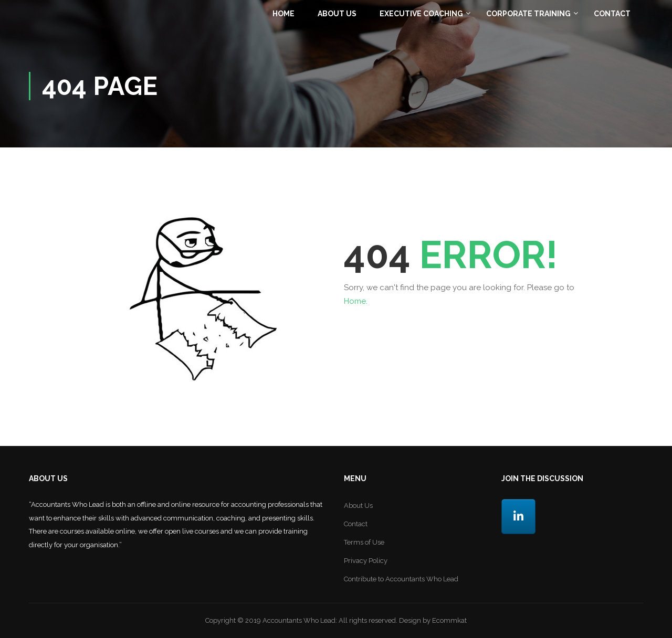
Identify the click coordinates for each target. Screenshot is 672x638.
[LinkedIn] (518, 517)
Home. (356, 301)
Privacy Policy (366, 561)
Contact (612, 14)
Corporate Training (528, 14)
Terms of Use (364, 542)
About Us (337, 14)
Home (283, 14)
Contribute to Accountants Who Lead (401, 579)
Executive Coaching (421, 14)
